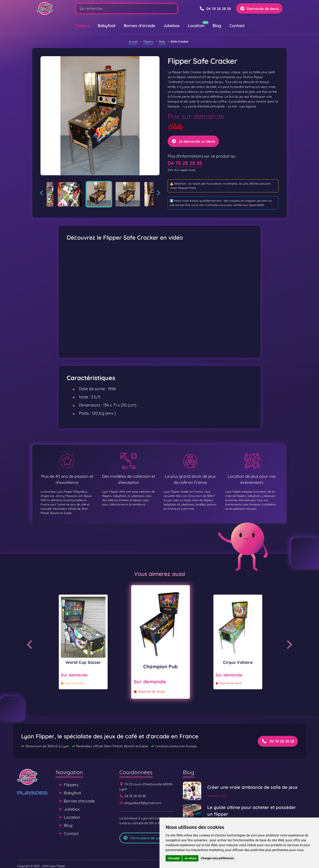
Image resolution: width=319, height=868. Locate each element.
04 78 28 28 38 (185, 163)
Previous (41, 193)
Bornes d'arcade (139, 26)
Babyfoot (107, 26)
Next (159, 193)
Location (196, 26)
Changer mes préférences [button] (217, 858)
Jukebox (172, 26)
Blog (217, 26)
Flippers (82, 26)
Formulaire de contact (146, 838)
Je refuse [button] (190, 858)
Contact (237, 26)
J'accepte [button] (174, 858)
